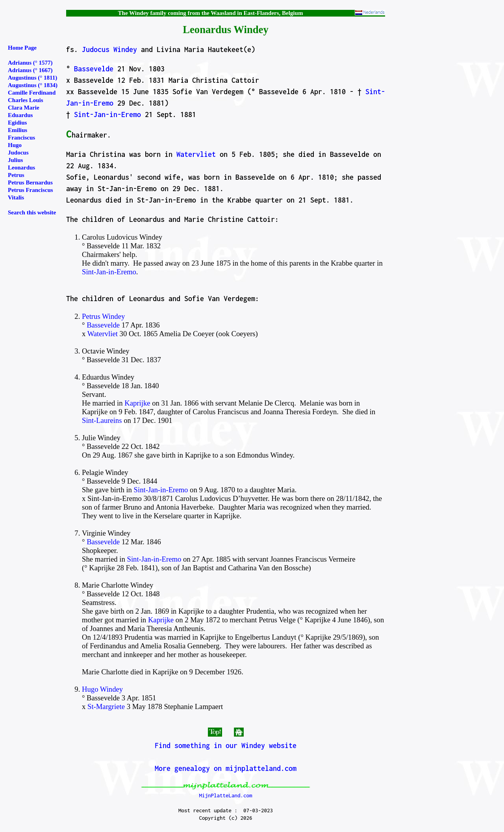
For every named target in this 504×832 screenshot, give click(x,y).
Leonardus (21, 168)
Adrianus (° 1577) (30, 63)
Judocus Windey (109, 49)
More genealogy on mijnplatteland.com (226, 768)
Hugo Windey (102, 689)
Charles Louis (26, 100)
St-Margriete (106, 706)
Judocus (18, 153)
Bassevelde (94, 69)
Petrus (16, 175)
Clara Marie (24, 108)
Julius (15, 160)
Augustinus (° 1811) (32, 78)
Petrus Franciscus (31, 190)
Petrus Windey (103, 316)
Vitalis (16, 197)
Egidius (17, 123)
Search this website (32, 212)
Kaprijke (137, 403)
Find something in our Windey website (226, 745)
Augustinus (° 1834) (33, 85)
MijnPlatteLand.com (225, 795)
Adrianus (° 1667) (30, 70)
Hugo (15, 145)
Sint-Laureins (102, 420)
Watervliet (196, 154)
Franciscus (21, 138)
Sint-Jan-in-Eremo (107, 114)
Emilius (18, 130)
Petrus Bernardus (30, 182)
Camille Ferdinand (32, 93)
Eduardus (20, 115)
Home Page (22, 48)
